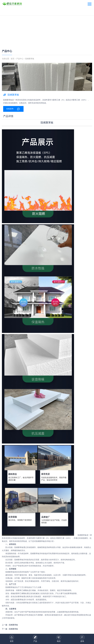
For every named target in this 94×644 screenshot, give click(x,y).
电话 (59, 641)
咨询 (82, 641)
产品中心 (7, 51)
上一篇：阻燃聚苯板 (10, 625)
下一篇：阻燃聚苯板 (10, 629)
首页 (13, 59)
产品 (35, 641)
